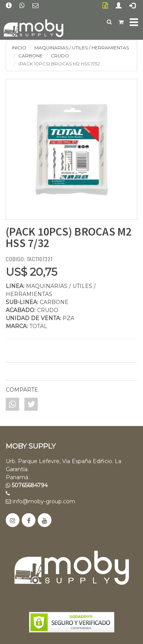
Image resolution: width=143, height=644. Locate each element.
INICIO (19, 48)
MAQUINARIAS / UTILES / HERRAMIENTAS (82, 48)
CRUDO (60, 56)
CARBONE (31, 56)
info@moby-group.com (40, 501)
